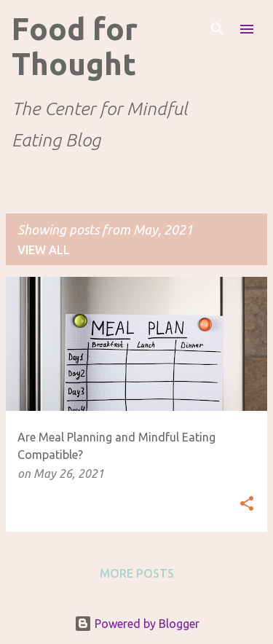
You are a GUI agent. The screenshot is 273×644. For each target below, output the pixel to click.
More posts (137, 573)
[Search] (218, 29)
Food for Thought (75, 46)
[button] (247, 504)
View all (44, 250)
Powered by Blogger (137, 624)
